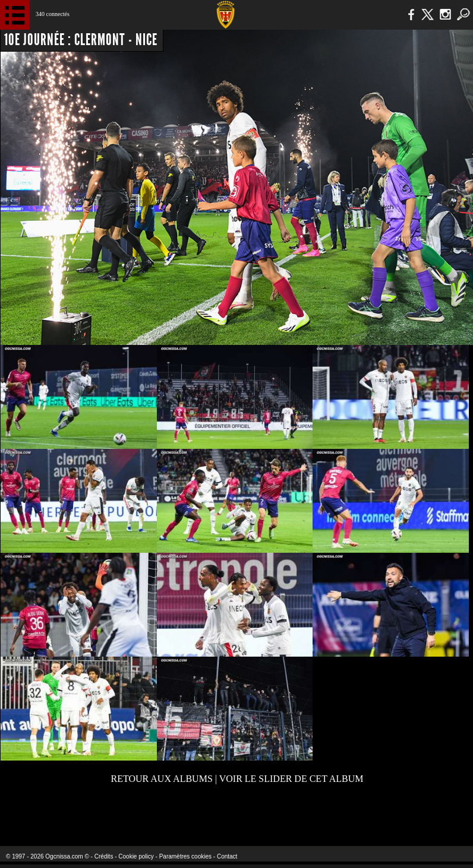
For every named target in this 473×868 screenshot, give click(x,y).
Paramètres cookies (185, 856)
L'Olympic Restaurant (211, 814)
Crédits (104, 856)
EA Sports (86, 814)
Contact (227, 856)
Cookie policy (136, 856)
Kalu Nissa (374, 814)
